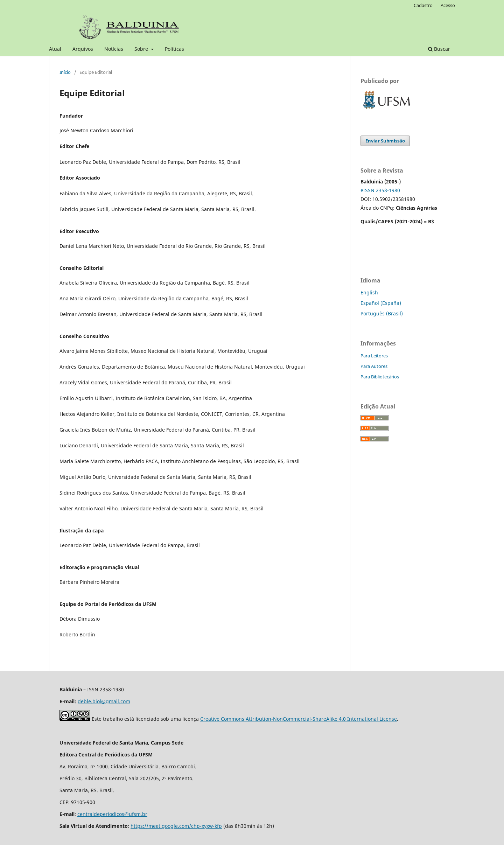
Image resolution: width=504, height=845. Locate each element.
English (369, 292)
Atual (55, 49)
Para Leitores (374, 356)
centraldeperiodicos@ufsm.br (112, 814)
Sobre (142, 49)
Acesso (448, 5)
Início (65, 72)
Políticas (174, 49)
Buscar (439, 49)
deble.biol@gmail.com (104, 701)
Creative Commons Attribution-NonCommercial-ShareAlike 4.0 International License (299, 719)
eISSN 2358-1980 (380, 190)
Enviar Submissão (385, 141)
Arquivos (83, 49)
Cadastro (423, 5)
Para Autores (374, 366)
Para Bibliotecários (380, 377)
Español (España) (381, 303)
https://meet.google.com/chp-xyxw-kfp (176, 826)
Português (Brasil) (382, 313)
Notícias (114, 49)
